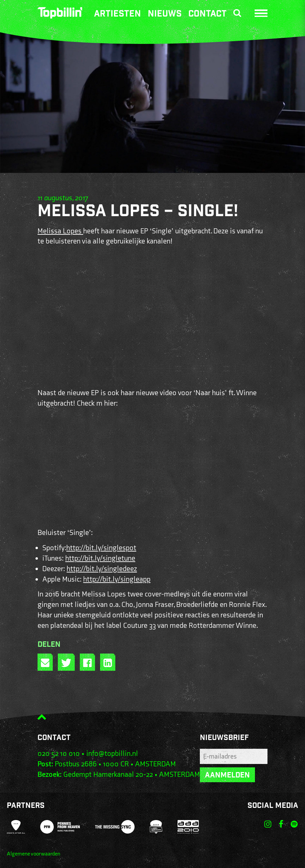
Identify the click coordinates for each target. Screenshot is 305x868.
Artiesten (118, 15)
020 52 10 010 (59, 754)
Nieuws (165, 15)
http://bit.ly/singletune (100, 558)
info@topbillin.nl (112, 754)
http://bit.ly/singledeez (102, 569)
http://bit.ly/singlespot (101, 548)
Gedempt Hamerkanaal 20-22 (108, 775)
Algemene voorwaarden (33, 854)
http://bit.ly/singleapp (117, 579)
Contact (207, 15)
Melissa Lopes (60, 231)
